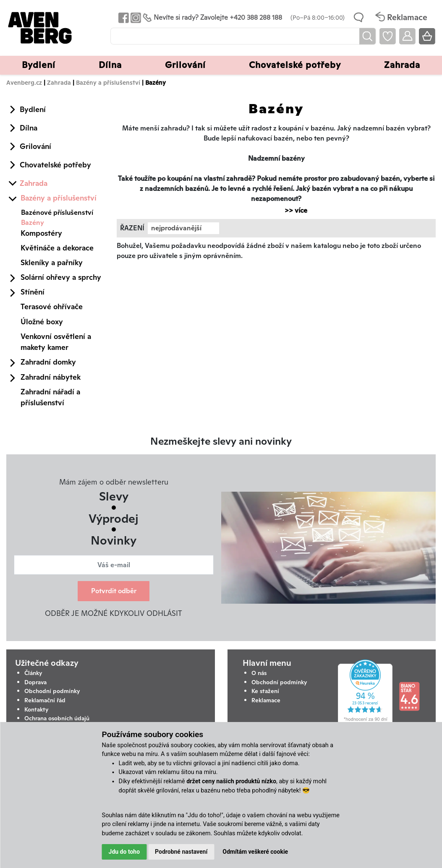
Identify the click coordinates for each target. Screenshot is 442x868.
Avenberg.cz (24, 82)
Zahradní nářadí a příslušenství (50, 397)
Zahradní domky (48, 362)
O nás (259, 673)
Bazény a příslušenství (108, 82)
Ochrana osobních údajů (57, 718)
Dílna (29, 128)
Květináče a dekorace (57, 248)
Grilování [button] (185, 65)
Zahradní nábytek (51, 377)
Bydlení (33, 109)
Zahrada (59, 82)
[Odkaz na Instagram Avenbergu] (135, 17)
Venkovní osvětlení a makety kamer (56, 342)
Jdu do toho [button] (124, 852)
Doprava (35, 682)
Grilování (35, 146)
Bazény (33, 223)
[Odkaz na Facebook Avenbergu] (123, 17)
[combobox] (183, 228)
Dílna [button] (110, 65)
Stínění (33, 292)
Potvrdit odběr (114, 591)
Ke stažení (265, 691)
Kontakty (37, 709)
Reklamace (266, 700)
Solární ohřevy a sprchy (61, 277)
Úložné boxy (42, 322)
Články (33, 673)
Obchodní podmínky (52, 691)
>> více (292, 210)
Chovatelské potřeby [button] (295, 65)
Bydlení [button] (39, 65)
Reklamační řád (45, 700)
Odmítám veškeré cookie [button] (255, 852)
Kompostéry (41, 233)
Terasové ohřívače (52, 306)
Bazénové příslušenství (57, 212)
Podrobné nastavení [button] (181, 852)
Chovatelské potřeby (55, 165)
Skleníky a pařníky (52, 262)
